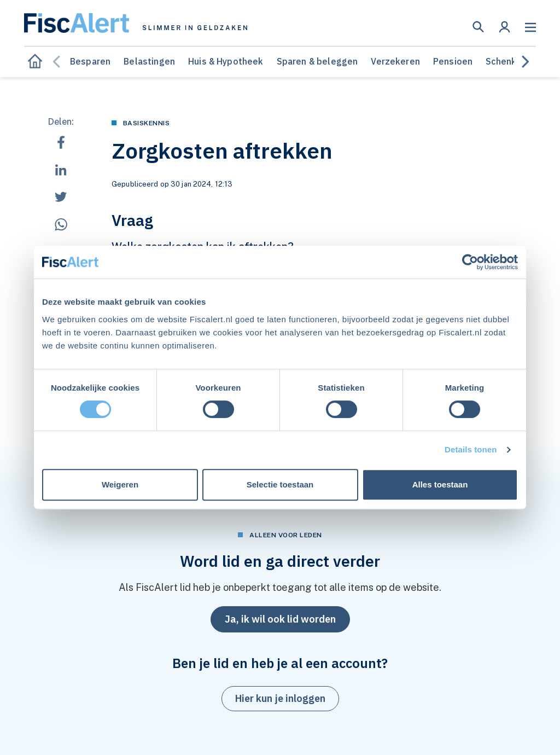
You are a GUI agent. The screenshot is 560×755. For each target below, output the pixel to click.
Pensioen (453, 61)
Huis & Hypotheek (226, 61)
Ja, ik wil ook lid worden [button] (280, 619)
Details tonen (471, 449)
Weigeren (120, 484)
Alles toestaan (440, 484)
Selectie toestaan (280, 484)
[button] (478, 27)
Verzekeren (395, 61)
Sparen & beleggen (317, 61)
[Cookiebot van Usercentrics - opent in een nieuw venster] (470, 262)
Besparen (90, 61)
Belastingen (149, 61)
